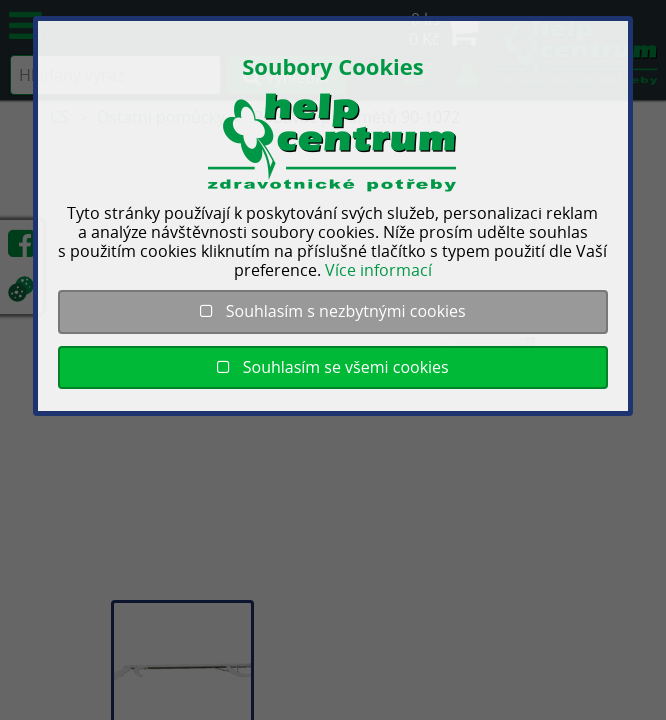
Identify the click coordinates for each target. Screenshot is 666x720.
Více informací (378, 270)
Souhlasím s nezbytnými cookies (332, 311)
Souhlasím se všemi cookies (332, 367)
